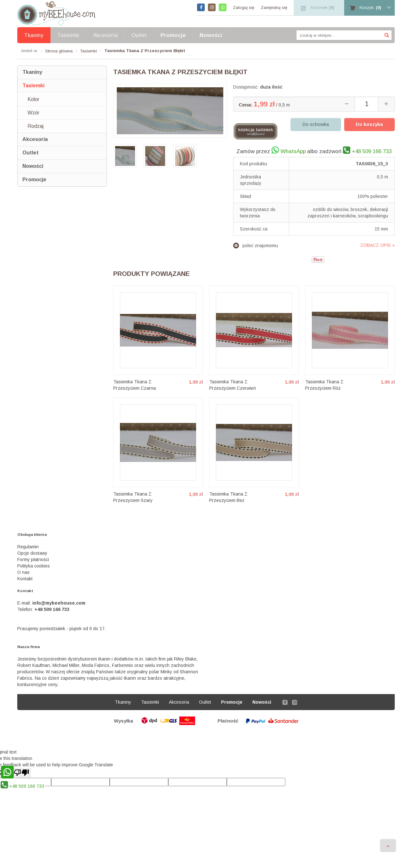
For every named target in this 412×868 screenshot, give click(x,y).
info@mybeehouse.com (59, 603)
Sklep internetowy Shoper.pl (206, 736)
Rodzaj (36, 126)
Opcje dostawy (32, 553)
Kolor (33, 99)
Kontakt (25, 579)
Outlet (31, 153)
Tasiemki (33, 86)
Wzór (33, 113)
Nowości (33, 166)
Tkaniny (32, 72)
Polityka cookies (34, 566)
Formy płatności (33, 559)
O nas (24, 572)
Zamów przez (271, 150)
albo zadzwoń (349, 150)
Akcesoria (35, 139)
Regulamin (28, 547)
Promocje (34, 180)
